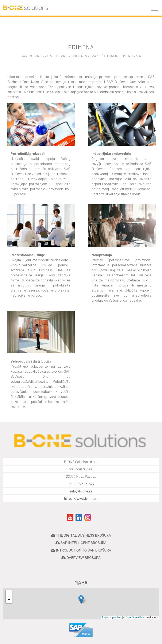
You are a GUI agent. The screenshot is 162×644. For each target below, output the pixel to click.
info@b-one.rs (81, 491)
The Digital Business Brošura (83, 535)
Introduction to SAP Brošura (83, 550)
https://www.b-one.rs (81, 498)
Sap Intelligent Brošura (83, 543)
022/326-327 (84, 484)
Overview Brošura (83, 558)
